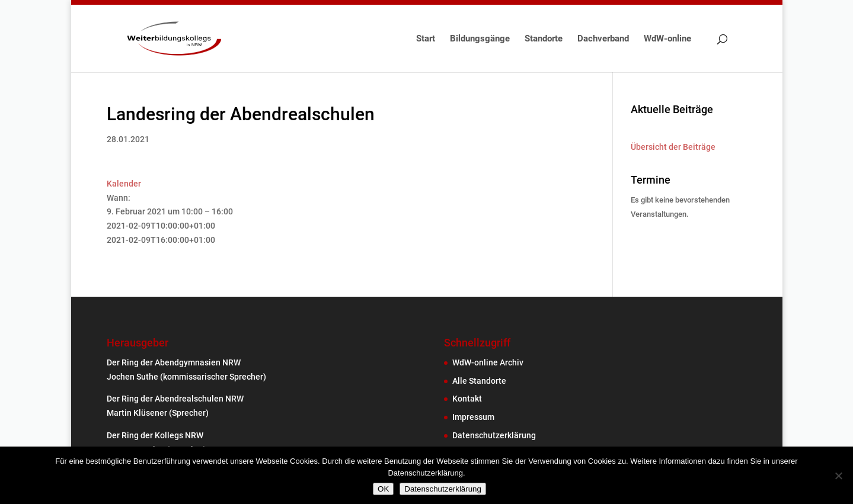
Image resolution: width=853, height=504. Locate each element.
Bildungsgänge (480, 39)
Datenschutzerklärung (494, 435)
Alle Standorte (479, 381)
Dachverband (603, 39)
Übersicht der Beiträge (673, 147)
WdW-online (667, 39)
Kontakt (467, 399)
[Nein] (838, 476)
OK (383, 489)
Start (426, 39)
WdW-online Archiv (488, 362)
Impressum (473, 417)
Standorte (544, 39)
